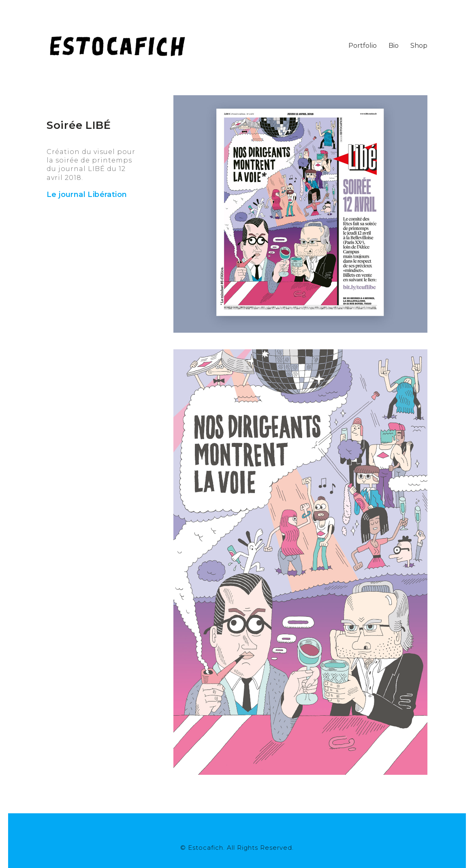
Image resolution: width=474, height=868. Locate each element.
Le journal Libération (87, 195)
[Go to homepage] (117, 46)
